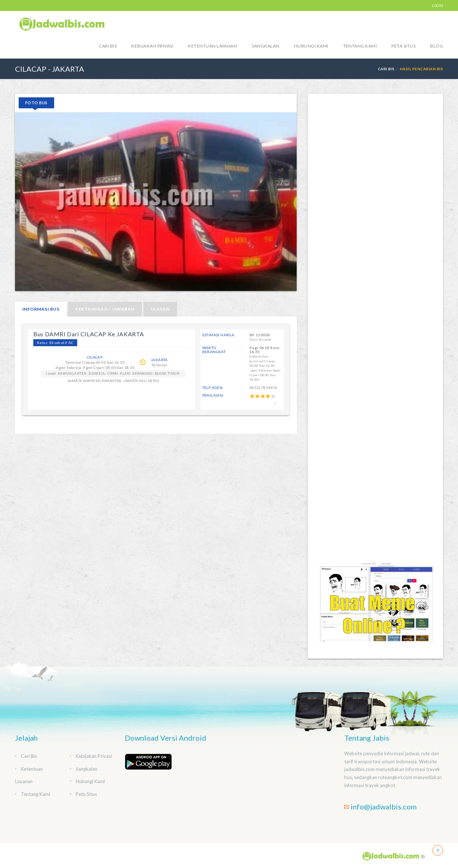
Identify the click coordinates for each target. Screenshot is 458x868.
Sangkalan (265, 46)
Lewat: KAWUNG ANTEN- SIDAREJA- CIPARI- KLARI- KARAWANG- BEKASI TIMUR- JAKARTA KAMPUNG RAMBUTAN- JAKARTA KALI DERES (113, 374)
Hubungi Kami (311, 46)
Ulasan (160, 309)
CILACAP (95, 357)
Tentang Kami (360, 46)
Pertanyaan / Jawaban (105, 309)
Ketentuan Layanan (213, 46)
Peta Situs (403, 46)
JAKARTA (159, 360)
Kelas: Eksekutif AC (55, 343)
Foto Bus (36, 103)
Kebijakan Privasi (152, 46)
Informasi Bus (41, 309)
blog (437, 46)
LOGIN (438, 5)
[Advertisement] (375, 326)
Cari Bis (108, 46)
